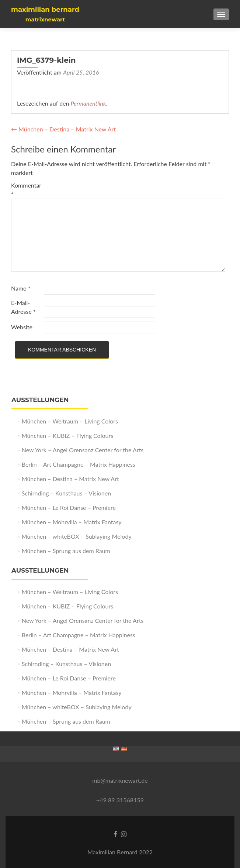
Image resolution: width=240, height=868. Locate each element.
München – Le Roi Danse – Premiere (69, 507)
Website (22, 327)
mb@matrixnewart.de (120, 780)
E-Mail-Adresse (23, 307)
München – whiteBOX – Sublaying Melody (77, 536)
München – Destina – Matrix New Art (63, 129)
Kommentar (26, 190)
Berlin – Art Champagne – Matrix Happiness (79, 464)
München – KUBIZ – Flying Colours (67, 435)
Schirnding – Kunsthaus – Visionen (66, 493)
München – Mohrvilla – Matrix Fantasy (72, 522)
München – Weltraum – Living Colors (70, 421)
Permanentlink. (89, 103)
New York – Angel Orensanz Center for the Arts (83, 450)
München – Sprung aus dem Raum (66, 551)
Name (21, 288)
